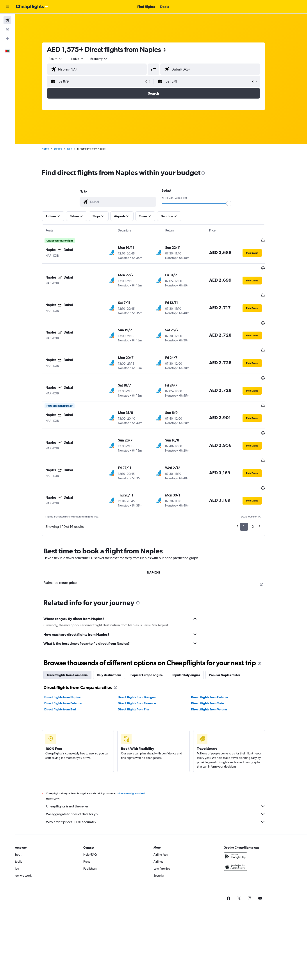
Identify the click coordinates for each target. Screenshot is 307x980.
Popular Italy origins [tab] (194, 632)
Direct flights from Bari (68, 666)
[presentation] (172, 50)
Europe (66, 149)
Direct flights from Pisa (141, 666)
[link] (239, 855)
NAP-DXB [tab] (161, 529)
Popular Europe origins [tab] (154, 632)
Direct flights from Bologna (144, 654)
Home (53, 149)
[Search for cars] (7, 29)
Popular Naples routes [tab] (232, 632)
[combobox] (63, 59)
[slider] (236, 203)
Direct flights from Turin (215, 660)
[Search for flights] (7, 20)
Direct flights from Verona (217, 666)
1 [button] (252, 483)
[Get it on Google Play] (246, 813)
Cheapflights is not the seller (163, 763)
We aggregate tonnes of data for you (163, 771)
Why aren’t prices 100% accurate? (163, 779)
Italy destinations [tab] (117, 632)
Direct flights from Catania (217, 654)
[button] (7, 7)
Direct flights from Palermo (71, 660)
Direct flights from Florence (144, 660)
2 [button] (260, 483)
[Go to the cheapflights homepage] (32, 7)
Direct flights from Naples (70, 654)
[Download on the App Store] (246, 823)
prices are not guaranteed (139, 750)
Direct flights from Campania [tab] (75, 632)
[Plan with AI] (7, 39)
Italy (77, 149)
